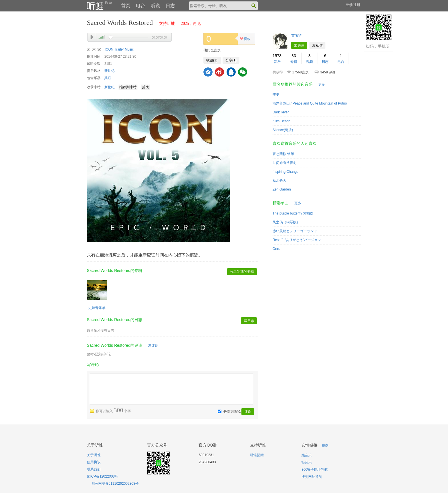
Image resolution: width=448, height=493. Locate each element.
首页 (126, 6)
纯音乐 (307, 455)
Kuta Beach (281, 121)
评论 (248, 412)
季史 (276, 95)
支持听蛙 (167, 24)
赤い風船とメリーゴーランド (295, 231)
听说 (155, 6)
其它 (108, 78)
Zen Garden (282, 189)
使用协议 (94, 462)
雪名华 (296, 35)
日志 (170, 6)
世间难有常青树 (285, 163)
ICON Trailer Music (119, 49)
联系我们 (94, 469)
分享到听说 (232, 412)
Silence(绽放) (283, 130)
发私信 (317, 45)
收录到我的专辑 (242, 272)
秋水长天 (279, 181)
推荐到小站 (128, 87)
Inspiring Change (286, 172)
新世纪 (109, 71)
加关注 (299, 45)
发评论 (153, 346)
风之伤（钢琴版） (286, 222)
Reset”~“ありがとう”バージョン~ (298, 240)
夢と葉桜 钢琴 (283, 154)
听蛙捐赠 (257, 455)
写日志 (249, 321)
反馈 (145, 87)
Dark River (281, 112)
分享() (231, 60)
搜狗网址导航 (312, 477)
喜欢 (245, 39)
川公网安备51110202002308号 (115, 484)
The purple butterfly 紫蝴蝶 (293, 213)
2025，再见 (191, 24)
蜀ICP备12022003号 (102, 476)
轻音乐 (307, 462)
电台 (141, 6)
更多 (322, 85)
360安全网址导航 (315, 470)
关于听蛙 (94, 455)
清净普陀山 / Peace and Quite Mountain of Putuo (310, 103)
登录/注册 (353, 5)
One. (276, 249)
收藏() (212, 60)
